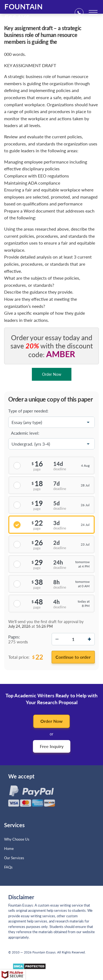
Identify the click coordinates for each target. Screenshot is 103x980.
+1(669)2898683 (81, 13)
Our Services (14, 858)
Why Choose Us (17, 839)
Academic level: (25, 433)
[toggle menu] (93, 12)
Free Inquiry (52, 746)
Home (9, 849)
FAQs (8, 867)
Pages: (14, 637)
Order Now (51, 721)
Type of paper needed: (28, 411)
